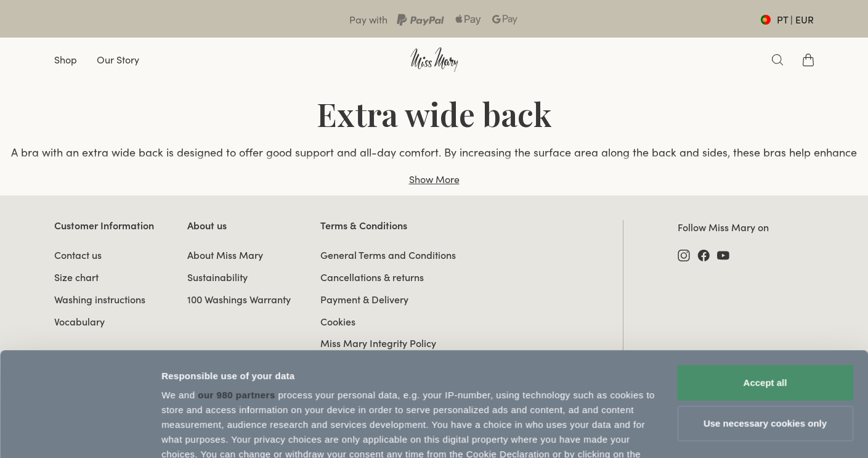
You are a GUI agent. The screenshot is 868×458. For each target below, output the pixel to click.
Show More (434, 179)
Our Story (118, 60)
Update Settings (197, 434)
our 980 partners (237, 297)
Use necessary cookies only (765, 326)
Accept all (765, 285)
